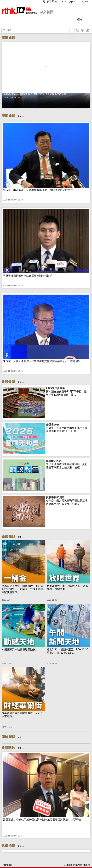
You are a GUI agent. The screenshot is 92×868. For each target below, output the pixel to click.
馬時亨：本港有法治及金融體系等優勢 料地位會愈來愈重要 (38, 190)
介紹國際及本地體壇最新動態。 (20, 650)
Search (6, 28)
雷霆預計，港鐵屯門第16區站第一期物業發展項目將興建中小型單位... (43, 820)
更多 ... (21, 116)
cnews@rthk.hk (81, 865)
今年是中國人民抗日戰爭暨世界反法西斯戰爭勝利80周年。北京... (68, 501)
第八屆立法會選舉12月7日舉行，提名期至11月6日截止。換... (68, 391)
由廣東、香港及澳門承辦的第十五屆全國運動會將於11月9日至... (68, 428)
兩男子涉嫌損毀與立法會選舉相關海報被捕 (28, 276)
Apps (73, 2)
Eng (54, 2)
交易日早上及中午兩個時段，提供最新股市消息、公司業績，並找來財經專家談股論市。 (22, 589)
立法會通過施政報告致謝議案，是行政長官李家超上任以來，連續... (68, 464)
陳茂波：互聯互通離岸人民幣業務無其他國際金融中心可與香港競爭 (42, 361)
